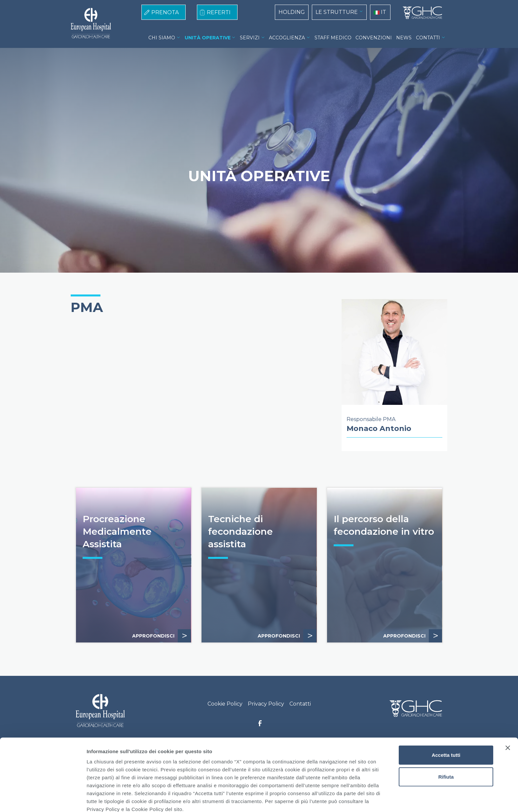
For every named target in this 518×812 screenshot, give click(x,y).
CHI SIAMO (162, 38)
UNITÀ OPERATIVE (208, 38)
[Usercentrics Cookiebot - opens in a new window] (43, 799)
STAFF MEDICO (333, 38)
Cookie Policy (225, 704)
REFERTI (219, 12)
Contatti (300, 704)
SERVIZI (250, 38)
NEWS (404, 38)
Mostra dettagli (348, 799)
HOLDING (292, 12)
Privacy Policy (266, 704)
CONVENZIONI (374, 38)
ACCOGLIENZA (287, 38)
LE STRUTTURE (337, 12)
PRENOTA (165, 12)
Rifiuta (446, 745)
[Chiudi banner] (508, 716)
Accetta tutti (446, 723)
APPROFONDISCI (162, 636)
